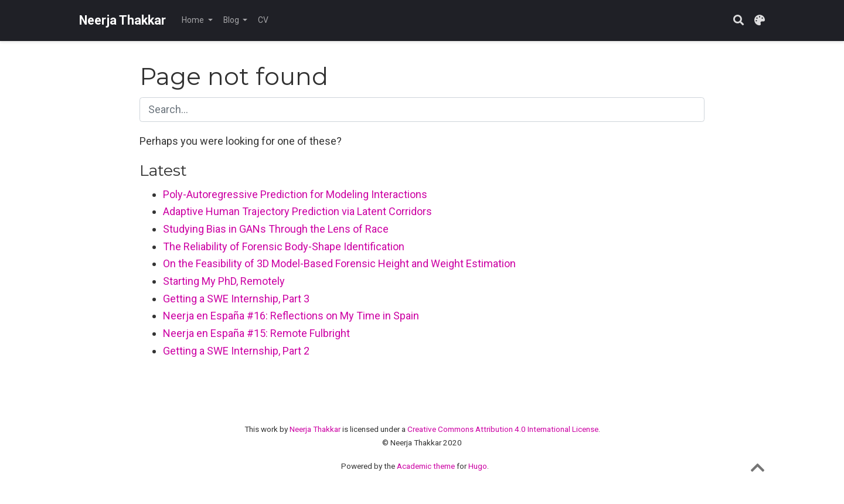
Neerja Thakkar (122, 20)
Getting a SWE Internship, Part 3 (236, 299)
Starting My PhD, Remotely (224, 281)
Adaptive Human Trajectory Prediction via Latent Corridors (297, 211)
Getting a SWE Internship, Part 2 (236, 351)
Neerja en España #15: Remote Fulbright (256, 333)
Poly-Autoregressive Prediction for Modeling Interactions (295, 194)
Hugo (478, 466)
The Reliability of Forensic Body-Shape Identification (284, 246)
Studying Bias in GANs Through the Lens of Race (276, 229)
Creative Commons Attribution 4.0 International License (503, 429)
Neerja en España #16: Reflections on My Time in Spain (291, 316)
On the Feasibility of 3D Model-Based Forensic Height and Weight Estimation (339, 263)
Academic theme (426, 466)
